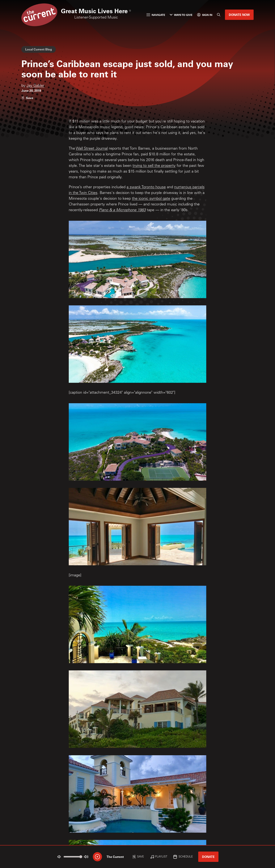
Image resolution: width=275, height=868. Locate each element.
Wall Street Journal (92, 149)
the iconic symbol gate (151, 199)
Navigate (156, 15)
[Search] (219, 15)
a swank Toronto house (146, 187)
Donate (208, 857)
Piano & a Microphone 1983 (122, 210)
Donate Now (239, 15)
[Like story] (27, 98)
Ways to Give (181, 15)
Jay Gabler (35, 86)
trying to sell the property (154, 166)
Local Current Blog (39, 49)
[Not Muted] (59, 857)
